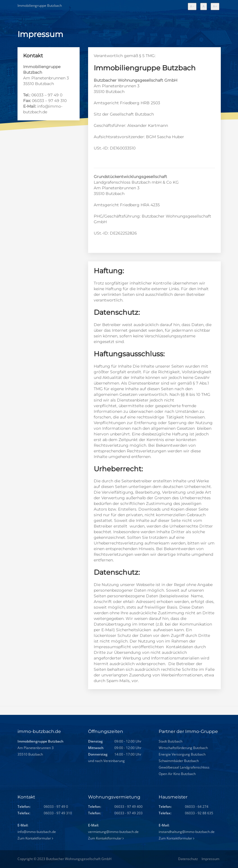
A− (193, 7)
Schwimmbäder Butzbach (179, 761)
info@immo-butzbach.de (37, 832)
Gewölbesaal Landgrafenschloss (184, 768)
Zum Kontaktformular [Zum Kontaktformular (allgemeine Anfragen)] (35, 838)
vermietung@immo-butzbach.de (113, 832)
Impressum (210, 859)
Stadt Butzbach (171, 742)
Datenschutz (188, 859)
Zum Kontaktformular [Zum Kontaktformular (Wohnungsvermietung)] (106, 838)
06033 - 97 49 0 (56, 807)
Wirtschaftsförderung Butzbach (184, 748)
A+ (216, 7)
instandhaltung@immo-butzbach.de (187, 832)
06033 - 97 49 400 (128, 807)
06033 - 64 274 (197, 807)
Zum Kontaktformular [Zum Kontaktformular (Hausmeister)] (176, 838)
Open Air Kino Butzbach (178, 774)
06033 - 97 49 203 (128, 813)
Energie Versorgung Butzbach (183, 755)
